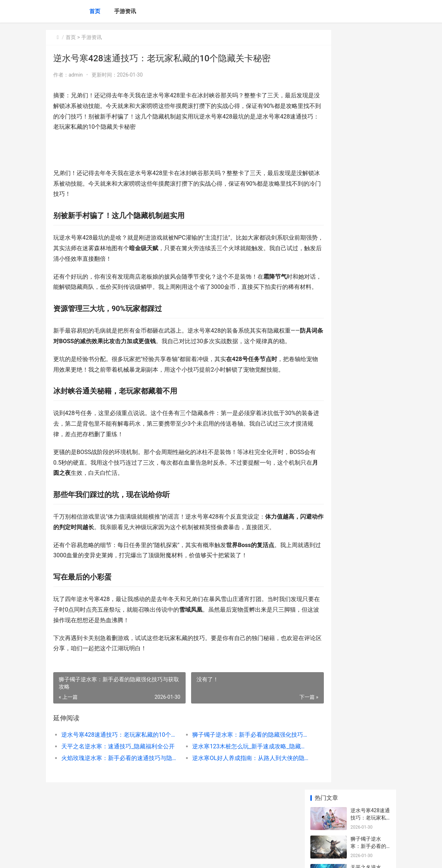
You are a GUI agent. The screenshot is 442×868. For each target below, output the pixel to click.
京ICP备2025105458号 (145, 856)
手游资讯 (125, 11)
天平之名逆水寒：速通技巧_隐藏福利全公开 (113, 788)
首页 (95, 11)
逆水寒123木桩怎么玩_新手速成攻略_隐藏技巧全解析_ (227, 788)
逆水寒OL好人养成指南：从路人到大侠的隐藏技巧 (227, 800)
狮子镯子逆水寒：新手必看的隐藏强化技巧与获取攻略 (227, 777)
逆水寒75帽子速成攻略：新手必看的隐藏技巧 (369, 282)
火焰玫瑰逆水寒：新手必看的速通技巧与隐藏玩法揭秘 (113, 800)
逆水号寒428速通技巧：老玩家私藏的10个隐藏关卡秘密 (113, 777)
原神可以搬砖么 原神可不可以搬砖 (368, 534)
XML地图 (178, 856)
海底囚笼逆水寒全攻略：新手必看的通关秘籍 (368, 225)
